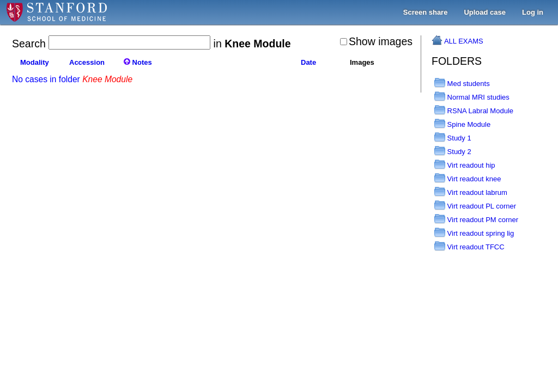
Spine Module (462, 124)
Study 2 (453, 152)
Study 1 (453, 138)
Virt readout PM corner (476, 220)
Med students (462, 84)
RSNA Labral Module (474, 111)
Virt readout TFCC (469, 247)
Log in (533, 12)
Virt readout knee (468, 179)
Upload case (485, 12)
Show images (376, 41)
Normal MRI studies (472, 97)
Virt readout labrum (471, 192)
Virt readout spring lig (474, 233)
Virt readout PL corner (475, 206)
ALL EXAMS (464, 41)
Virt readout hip (465, 165)
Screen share (426, 12)
